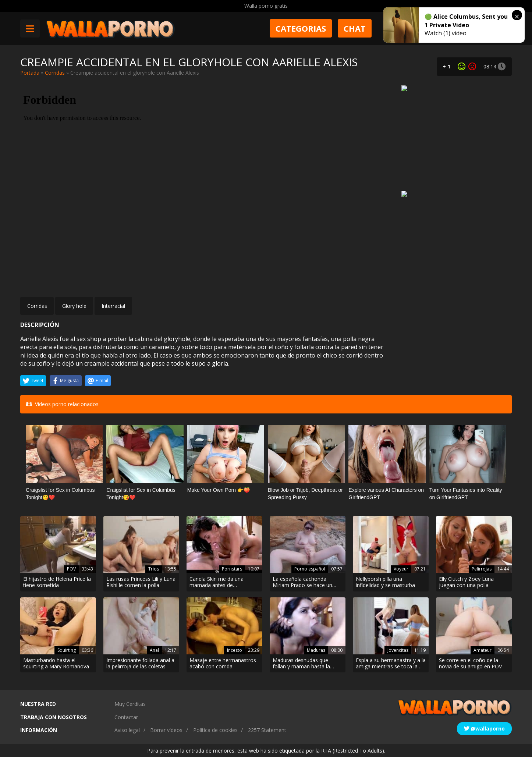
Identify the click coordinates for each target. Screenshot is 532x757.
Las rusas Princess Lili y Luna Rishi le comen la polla (141, 582)
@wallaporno (484, 728)
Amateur (483, 650)
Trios (154, 569)
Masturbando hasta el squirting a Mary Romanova (56, 664)
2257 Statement (267, 730)
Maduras (316, 650)
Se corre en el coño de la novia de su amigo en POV (470, 664)
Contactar (126, 717)
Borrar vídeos (166, 730)
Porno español (310, 569)
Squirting (67, 650)
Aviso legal (127, 730)
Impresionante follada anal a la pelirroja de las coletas (140, 664)
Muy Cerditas (130, 704)
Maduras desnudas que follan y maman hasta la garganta (301, 664)
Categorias (301, 28)
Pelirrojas (482, 569)
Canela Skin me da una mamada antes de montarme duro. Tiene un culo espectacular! (220, 582)
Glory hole (74, 306)
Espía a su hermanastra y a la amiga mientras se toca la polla (391, 664)
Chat (355, 28)
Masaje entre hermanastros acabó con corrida (223, 664)
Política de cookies (215, 730)
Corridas (55, 73)
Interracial (113, 306)
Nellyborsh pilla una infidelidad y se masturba (385, 582)
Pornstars (232, 569)
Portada (30, 73)
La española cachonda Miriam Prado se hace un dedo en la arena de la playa (306, 582)
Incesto (235, 650)
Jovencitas (398, 650)
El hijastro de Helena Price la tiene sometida (57, 582)
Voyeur (401, 569)
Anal (154, 650)
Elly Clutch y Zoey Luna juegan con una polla (466, 582)
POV (71, 569)
